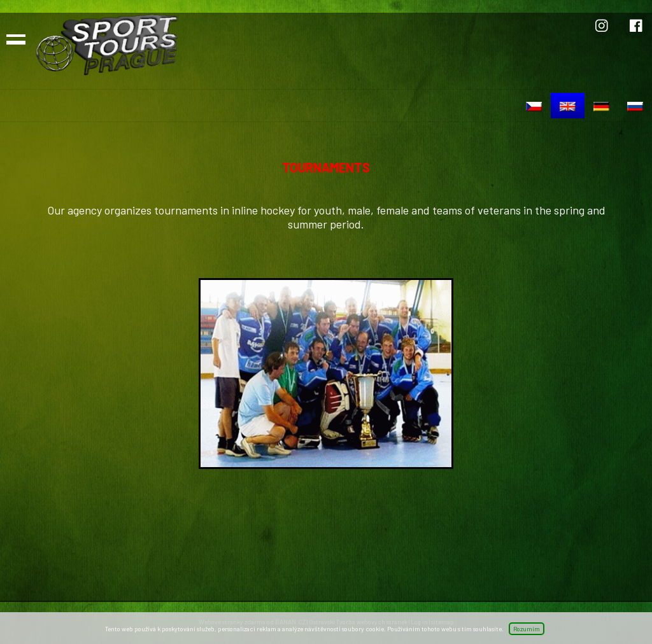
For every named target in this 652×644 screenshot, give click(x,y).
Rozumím (527, 629)
